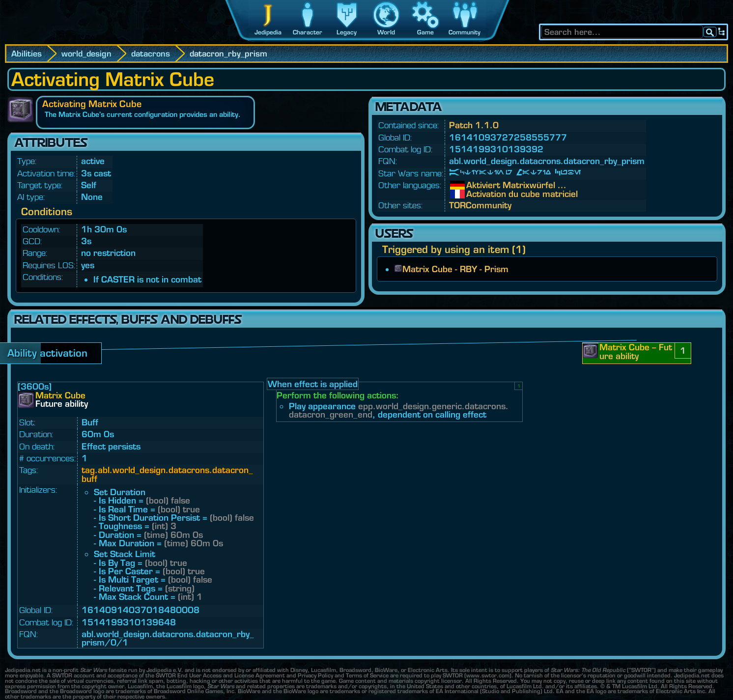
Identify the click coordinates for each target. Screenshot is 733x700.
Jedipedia (268, 32)
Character (308, 32)
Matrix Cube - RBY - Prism (455, 269)
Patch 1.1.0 (474, 125)
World (386, 32)
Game (425, 32)
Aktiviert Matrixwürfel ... (474, 185)
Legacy (347, 32)
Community (465, 32)
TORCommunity (480, 205)
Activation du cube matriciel (474, 194)
